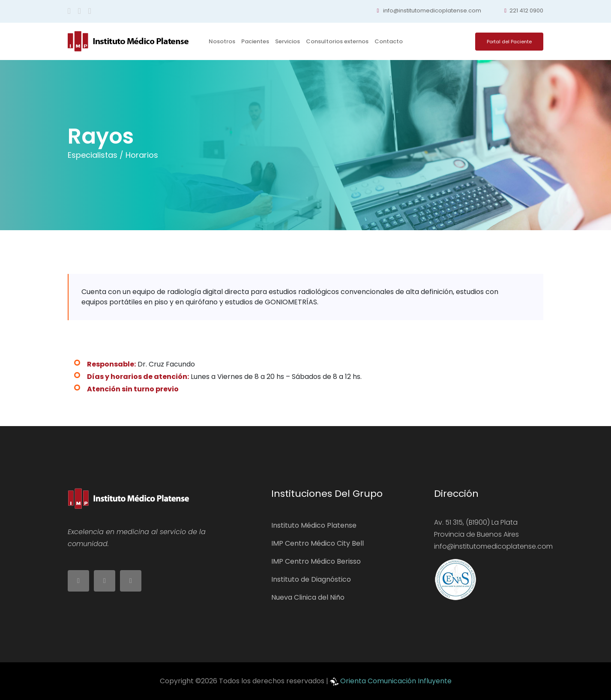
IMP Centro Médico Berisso (316, 561)
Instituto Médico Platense (314, 525)
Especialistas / (96, 155)
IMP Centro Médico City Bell (317, 543)
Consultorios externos (337, 41)
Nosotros (222, 41)
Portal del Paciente (509, 42)
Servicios (288, 41)
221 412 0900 (524, 11)
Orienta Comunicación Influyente (396, 681)
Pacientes (255, 41)
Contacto (389, 41)
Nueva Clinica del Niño (308, 597)
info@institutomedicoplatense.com (429, 11)
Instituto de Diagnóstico (311, 579)
